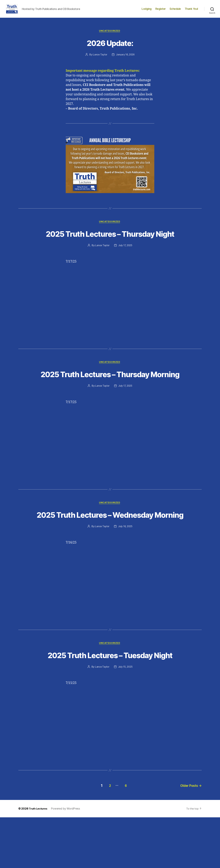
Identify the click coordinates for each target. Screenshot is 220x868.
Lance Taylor (100, 60)
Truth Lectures (39, 859)
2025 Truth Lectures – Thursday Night (110, 244)
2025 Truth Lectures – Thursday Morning (110, 397)
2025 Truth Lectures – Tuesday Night (110, 701)
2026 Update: (110, 48)
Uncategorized (110, 36)
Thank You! (191, 11)
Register (161, 11)
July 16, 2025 (125, 566)
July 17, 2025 (125, 262)
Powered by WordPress (67, 859)
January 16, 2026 (125, 60)
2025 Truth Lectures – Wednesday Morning (110, 549)
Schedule (175, 11)
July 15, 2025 (125, 718)
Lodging (147, 11)
